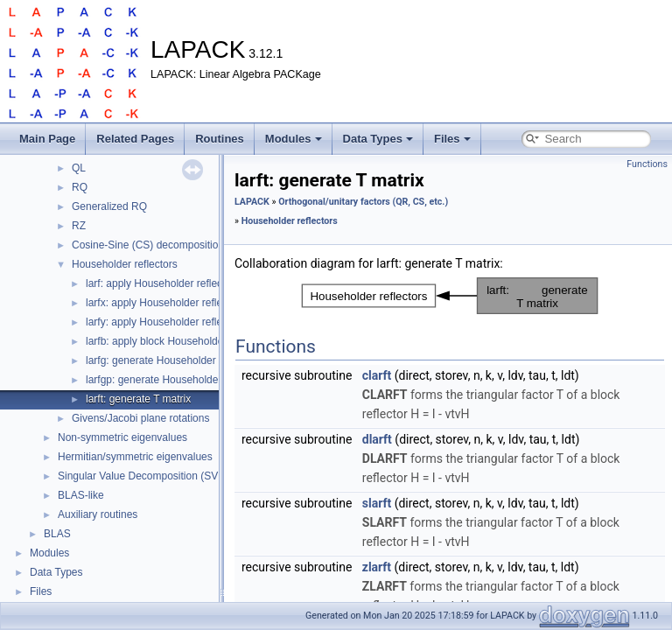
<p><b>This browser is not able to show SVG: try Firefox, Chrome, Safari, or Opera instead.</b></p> (450, 296)
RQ (80, 187)
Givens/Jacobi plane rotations (140, 418)
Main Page (47, 139)
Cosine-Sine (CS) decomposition (148, 245)
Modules (294, 139)
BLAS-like (81, 495)
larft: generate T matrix (138, 399)
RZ (79, 226)
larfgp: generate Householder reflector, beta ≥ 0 (196, 380)
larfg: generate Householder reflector (171, 360)
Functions (647, 164)
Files (452, 139)
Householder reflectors (125, 264)
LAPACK (252, 202)
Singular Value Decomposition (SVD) (143, 476)
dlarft (377, 439)
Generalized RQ (109, 206)
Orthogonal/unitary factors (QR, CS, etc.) (363, 202)
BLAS (57, 534)
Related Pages (135, 139)
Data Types (378, 139)
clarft (377, 375)
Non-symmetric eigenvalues (122, 437)
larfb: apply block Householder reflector (177, 341)
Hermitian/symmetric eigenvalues (135, 457)
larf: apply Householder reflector (160, 283)
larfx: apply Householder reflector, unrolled (184, 303)
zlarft (377, 567)
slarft (377, 503)
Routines (220, 139)
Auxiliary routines (98, 514)
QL (79, 168)
